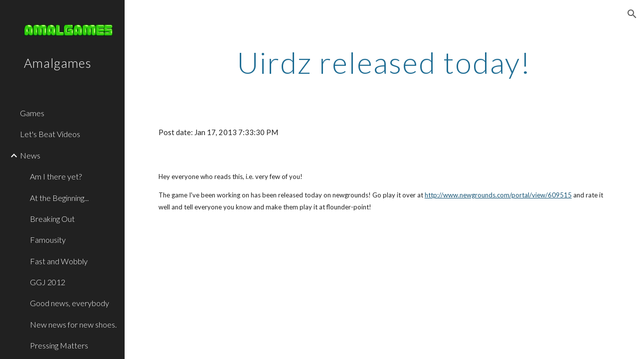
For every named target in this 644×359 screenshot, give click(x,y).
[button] (632, 14)
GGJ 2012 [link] (48, 282)
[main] (384, 62)
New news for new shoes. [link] (73, 324)
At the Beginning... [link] (59, 198)
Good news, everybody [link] (70, 303)
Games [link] (32, 113)
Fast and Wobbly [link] (59, 261)
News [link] (30, 155)
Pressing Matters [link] (59, 345)
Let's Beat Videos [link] (50, 134)
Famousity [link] (48, 240)
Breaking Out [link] (52, 219)
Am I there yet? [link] (56, 176)
